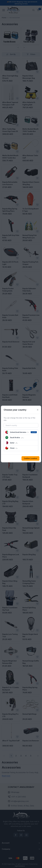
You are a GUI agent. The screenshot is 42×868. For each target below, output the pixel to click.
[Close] (38, 410)
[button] (21, 432)
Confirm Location (30, 458)
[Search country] (21, 425)
